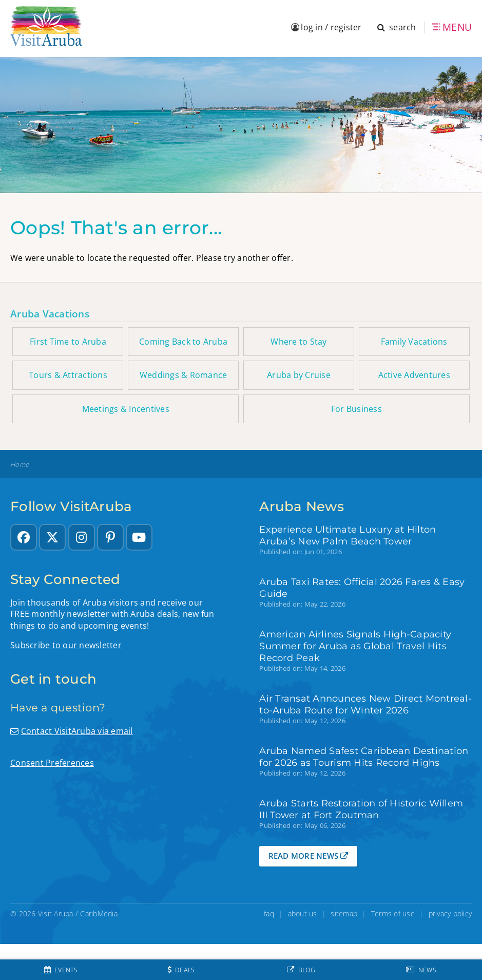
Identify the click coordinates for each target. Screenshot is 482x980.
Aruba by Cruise (299, 375)
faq (269, 913)
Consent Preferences (52, 763)
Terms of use (393, 913)
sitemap (344, 913)
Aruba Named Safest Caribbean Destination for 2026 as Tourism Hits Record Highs (364, 757)
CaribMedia (99, 913)
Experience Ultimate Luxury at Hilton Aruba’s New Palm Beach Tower (348, 535)
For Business (356, 409)
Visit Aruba (56, 913)
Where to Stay (298, 342)
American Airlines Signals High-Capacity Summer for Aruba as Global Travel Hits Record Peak (355, 646)
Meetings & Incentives (126, 409)
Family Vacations (414, 342)
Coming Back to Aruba (183, 342)
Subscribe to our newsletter (66, 645)
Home (20, 465)
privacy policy (450, 913)
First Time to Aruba (68, 342)
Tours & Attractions (68, 375)
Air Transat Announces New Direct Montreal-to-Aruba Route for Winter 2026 (365, 704)
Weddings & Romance (184, 375)
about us (303, 913)
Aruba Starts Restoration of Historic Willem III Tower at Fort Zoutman (361, 809)
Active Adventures (414, 375)
